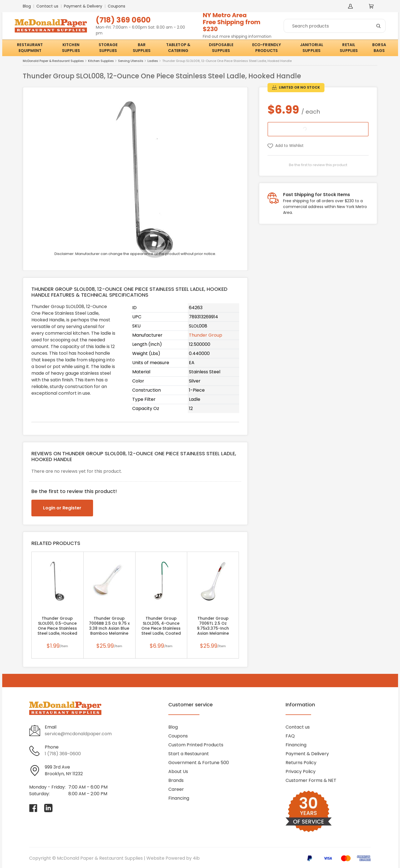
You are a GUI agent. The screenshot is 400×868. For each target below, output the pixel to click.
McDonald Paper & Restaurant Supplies (53, 61)
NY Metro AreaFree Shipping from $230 (232, 22)
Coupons (117, 6)
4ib (196, 858)
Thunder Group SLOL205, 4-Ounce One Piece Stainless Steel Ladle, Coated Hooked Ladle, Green (161, 628)
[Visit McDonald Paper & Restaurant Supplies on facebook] (33, 808)
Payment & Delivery (83, 6)
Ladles (153, 61)
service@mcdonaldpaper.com (78, 734)
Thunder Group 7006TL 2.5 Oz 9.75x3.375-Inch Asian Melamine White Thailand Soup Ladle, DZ (213, 628)
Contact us (47, 6)
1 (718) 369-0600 (63, 754)
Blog (27, 6)
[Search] (335, 26)
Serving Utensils (131, 61)
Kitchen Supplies (101, 61)
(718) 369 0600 (123, 20)
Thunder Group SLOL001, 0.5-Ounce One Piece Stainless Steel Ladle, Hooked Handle (57, 628)
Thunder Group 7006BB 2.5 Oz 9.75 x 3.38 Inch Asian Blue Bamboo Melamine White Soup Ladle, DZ (109, 628)
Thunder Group (206, 335)
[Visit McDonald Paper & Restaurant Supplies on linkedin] (48, 808)
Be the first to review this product (318, 165)
